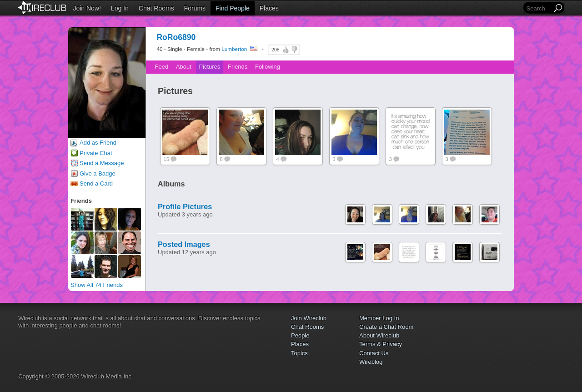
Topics (299, 353)
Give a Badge (98, 173)
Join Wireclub (309, 318)
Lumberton (234, 49)
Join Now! (87, 8)
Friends (238, 67)
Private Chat (96, 153)
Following (268, 67)
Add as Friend (98, 143)
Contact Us (374, 353)
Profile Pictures (185, 206)
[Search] (538, 8)
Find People (233, 8)
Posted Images (184, 244)
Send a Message (102, 163)
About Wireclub (379, 335)
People (300, 335)
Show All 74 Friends (97, 285)
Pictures (209, 67)
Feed (162, 67)
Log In (120, 8)
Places (269, 8)
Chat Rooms (156, 8)
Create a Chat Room (386, 327)
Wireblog (371, 362)
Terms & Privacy (381, 344)
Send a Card (96, 183)
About (184, 67)
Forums (195, 8)
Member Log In (379, 318)
